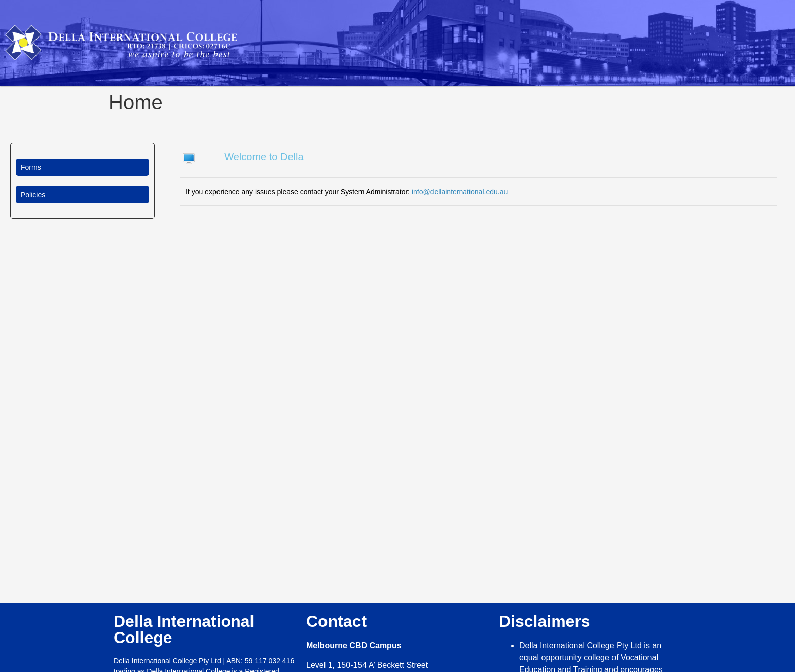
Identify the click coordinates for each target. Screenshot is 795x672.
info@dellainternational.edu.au (460, 192)
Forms (31, 167)
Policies (33, 195)
